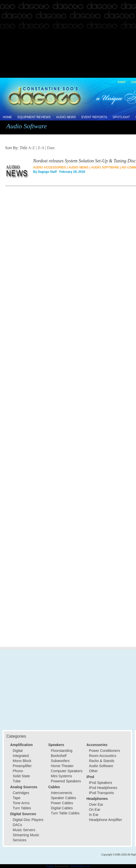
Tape (17, 798)
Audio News (66, 117)
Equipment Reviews (34, 117)
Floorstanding (62, 751)
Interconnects (62, 793)
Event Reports (94, 117)
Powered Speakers (66, 781)
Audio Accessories (49, 167)
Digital (18, 751)
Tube (17, 781)
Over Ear (96, 804)
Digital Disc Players (28, 820)
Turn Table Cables (65, 813)
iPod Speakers (101, 783)
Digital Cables (62, 808)
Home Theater (62, 766)
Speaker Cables (64, 798)
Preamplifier (22, 766)
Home (7, 117)
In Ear (94, 815)
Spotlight (121, 117)
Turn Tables (22, 808)
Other (93, 771)
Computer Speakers (67, 771)
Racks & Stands (102, 761)
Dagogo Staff (47, 172)
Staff (122, 82)
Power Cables (62, 803)
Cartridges (21, 793)
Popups (50, 866)
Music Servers (24, 830)
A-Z (31, 148)
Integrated (21, 756)
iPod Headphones (103, 788)
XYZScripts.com (80, 866)
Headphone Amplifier (105, 820)
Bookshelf (59, 756)
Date (51, 148)
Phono (18, 771)
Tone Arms (21, 803)
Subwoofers (60, 761)
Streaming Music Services (26, 838)
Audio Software (105, 167)
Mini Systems (61, 776)
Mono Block (22, 761)
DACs (17, 825)
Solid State (21, 776)
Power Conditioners (104, 751)
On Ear (95, 810)
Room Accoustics (103, 756)
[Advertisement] (68, 39)
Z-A (41, 148)
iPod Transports (101, 793)
